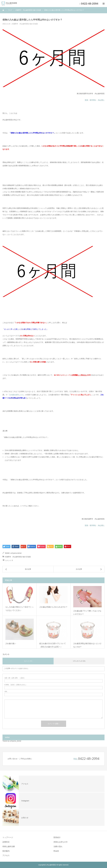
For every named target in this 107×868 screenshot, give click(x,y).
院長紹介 (57, 837)
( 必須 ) (14, 678)
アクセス (6, 855)
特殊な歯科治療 (9, 846)
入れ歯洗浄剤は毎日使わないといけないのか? (87, 645)
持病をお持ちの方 (61, 842)
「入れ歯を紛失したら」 (16, 395)
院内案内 (6, 851)
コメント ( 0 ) (28, 661)
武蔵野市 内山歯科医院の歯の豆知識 (25, 24)
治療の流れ (58, 846)
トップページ (8, 837)
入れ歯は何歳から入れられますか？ (53, 607)
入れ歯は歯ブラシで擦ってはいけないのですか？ (87, 613)
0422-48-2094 (89, 758)
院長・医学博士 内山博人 (95, 100)
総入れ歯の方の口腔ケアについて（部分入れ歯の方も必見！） (53, 645)
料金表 (56, 851)
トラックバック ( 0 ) (79, 661)
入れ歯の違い (11, 643)
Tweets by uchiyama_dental (12, 741)
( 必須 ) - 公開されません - (16, 685)
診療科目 (6, 842)
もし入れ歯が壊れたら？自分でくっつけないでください (19, 609)
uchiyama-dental (16, 553)
